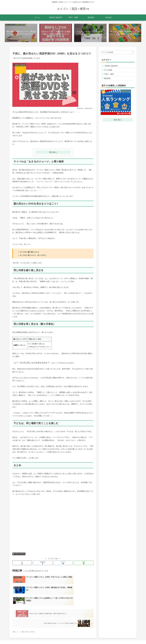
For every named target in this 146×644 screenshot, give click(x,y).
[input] (118, 52)
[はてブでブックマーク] (63, 563)
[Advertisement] (53, 525)
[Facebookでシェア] (43, 563)
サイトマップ (96, 638)
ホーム (87, 638)
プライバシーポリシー (109, 638)
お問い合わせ (123, 638)
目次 (51, 152)
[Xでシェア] (22, 563)
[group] (53, 254)
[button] (133, 52)
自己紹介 (132, 638)
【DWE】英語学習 (19, 554)
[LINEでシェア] (84, 563)
